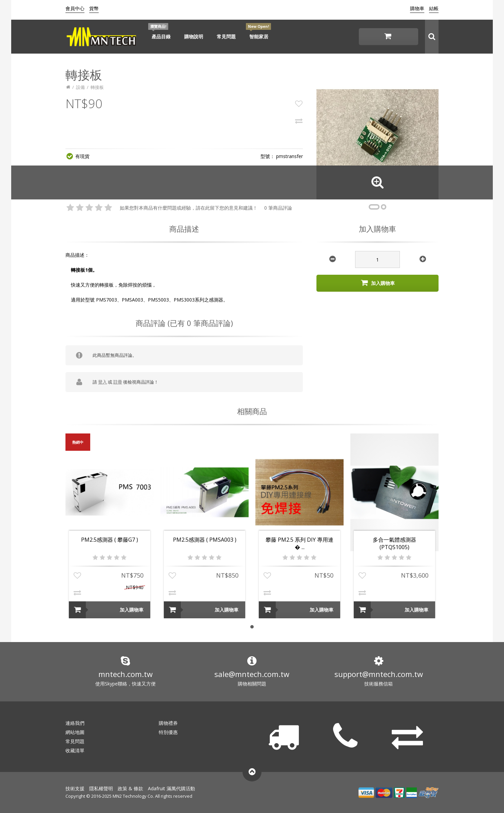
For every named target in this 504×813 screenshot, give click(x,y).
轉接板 (97, 87)
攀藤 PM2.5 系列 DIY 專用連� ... (299, 543)
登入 (102, 382)
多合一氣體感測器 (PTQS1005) (394, 543)
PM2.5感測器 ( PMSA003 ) (205, 540)
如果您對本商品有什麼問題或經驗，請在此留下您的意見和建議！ (189, 208)
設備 (80, 87)
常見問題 (226, 36)
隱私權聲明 (101, 788)
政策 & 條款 (130, 788)
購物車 (417, 8)
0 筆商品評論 (278, 208)
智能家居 (259, 36)
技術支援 (75, 788)
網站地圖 (75, 732)
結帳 (434, 8)
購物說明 (194, 36)
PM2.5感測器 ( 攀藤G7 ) (110, 540)
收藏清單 (75, 750)
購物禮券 (168, 723)
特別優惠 (168, 732)
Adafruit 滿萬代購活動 (171, 788)
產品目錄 (161, 36)
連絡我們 (75, 723)
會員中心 (75, 8)
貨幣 (94, 8)
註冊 (118, 382)
